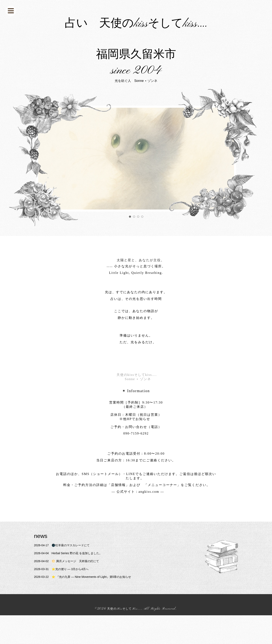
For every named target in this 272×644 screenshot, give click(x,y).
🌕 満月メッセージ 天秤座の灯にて (71, 590)
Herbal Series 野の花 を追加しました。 (73, 582)
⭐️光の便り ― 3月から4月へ (65, 598)
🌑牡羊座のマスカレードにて (66, 574)
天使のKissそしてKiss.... (124, 638)
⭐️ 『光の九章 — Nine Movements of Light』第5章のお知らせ (89, 606)
